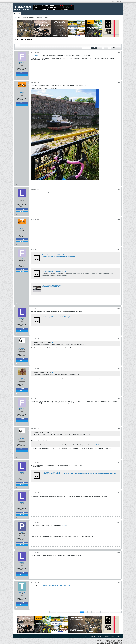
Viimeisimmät (25, 45)
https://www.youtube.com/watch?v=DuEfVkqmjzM (56, 317)
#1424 (118, 553)
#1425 (118, 583)
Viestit (17, 45)
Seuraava (118, 612)
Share (22, 73)
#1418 (118, 369)
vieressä (64, 525)
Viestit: (19, 70)
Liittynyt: (20, 68)
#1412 (118, 83)
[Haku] (90, 48)
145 (103, 612)
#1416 (118, 309)
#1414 (118, 219)
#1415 (118, 249)
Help (86, 636)
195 (107, 612)
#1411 (118, 53)
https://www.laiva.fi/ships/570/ (51, 287)
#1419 (118, 399)
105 (98, 612)
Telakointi (45, 270)
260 (112, 612)
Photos (33, 45)
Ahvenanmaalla (57, 222)
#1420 (118, 429)
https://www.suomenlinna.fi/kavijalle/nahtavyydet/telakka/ (58, 256)
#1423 (118, 523)
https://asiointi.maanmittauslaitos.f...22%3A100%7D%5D (56, 585)
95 (82, 612)
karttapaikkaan (100, 445)
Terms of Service (109, 636)
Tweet (22, 75)
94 (78, 612)
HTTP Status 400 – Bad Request (51, 472)
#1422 (118, 493)
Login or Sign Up (117, 1)
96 (86, 612)
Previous (53, 612)
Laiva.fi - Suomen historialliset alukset (52, 285)
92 (70, 612)
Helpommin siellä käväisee (38, 222)
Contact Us (93, 636)
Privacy (100, 636)
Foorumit (17, 14)
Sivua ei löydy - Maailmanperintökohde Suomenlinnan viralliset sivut (60, 255)
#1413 (118, 189)
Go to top (119, 636)
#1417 (118, 339)
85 (66, 612)
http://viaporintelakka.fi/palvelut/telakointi (54, 271)
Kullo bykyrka (34, 56)
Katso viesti (53, 342)
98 (94, 612)
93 (74, 612)
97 (90, 612)
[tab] (17, 45)
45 (62, 612)
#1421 (118, 463)
